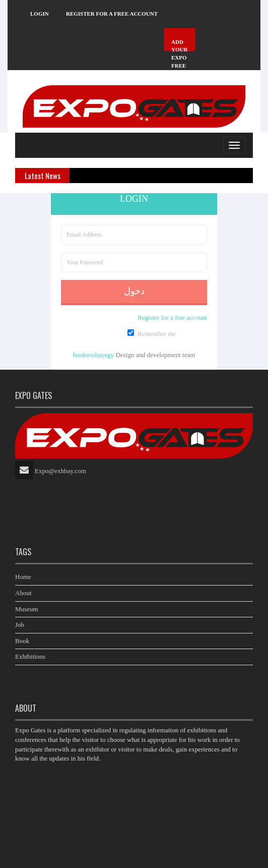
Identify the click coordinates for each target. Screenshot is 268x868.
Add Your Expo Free (179, 54)
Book (22, 641)
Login (40, 14)
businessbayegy (94, 355)
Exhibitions (30, 656)
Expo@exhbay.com (60, 471)
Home (23, 577)
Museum (27, 609)
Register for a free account (112, 14)
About (23, 593)
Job (20, 625)
